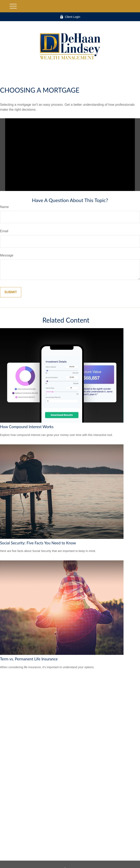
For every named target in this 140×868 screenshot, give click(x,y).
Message (7, 255)
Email (4, 231)
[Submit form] (11, 292)
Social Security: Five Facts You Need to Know (38, 543)
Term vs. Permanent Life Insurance (29, 659)
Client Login (70, 17)
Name (4, 207)
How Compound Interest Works (27, 427)
